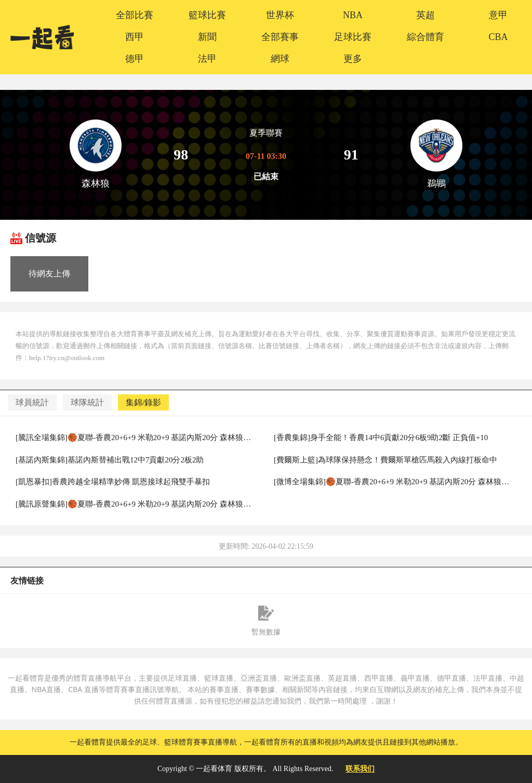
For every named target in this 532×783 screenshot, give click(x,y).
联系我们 (360, 769)
